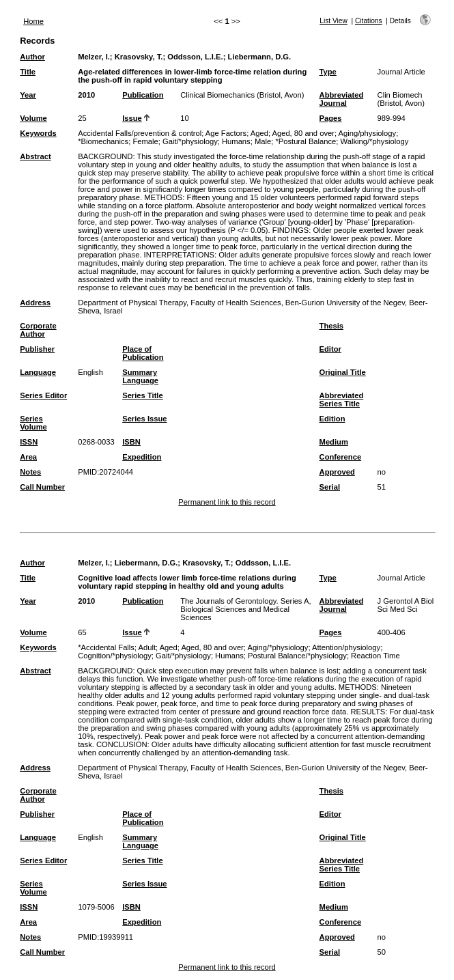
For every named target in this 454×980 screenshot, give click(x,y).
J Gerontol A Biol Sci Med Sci (406, 605)
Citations (369, 21)
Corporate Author (38, 330)
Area (28, 457)
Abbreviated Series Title (342, 400)
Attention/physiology (346, 647)
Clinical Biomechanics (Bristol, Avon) (242, 95)
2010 (86, 95)
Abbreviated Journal (342, 99)
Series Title (143, 395)
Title (28, 72)
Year (28, 95)
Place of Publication (143, 353)
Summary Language (140, 376)
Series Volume (33, 423)
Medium (334, 442)
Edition (332, 419)
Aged (259, 133)
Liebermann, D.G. (260, 57)
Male (263, 141)
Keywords (38, 133)
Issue (132, 118)
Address (35, 303)
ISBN (131, 442)
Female (145, 141)
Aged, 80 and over (303, 133)
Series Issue (144, 419)
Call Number (42, 487)
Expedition (142, 457)
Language (38, 372)
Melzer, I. (94, 57)
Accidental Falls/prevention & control (140, 133)
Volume (33, 118)
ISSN (29, 442)
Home (33, 21)
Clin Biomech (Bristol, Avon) (401, 99)
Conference (341, 457)
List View (334, 21)
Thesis (331, 326)
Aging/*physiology (278, 647)
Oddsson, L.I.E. (195, 57)
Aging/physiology (368, 133)
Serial (330, 487)
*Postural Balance (306, 141)
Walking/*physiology (375, 141)
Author (32, 57)
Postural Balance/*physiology (297, 656)
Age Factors (226, 133)
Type (328, 72)
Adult (147, 647)
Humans (236, 141)
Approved (337, 472)
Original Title (343, 372)
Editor (330, 349)
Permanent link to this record (227, 502)
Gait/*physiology (190, 141)
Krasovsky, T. (139, 57)
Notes (30, 472)
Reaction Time (375, 656)
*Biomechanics (103, 141)
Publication (143, 95)
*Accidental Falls (106, 647)
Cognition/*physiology (115, 656)
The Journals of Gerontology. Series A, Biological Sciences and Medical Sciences (245, 609)
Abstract (35, 156)
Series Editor (43, 395)
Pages (331, 118)
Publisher (37, 349)
